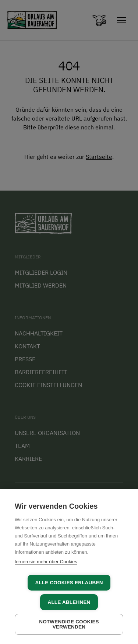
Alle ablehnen (69, 602)
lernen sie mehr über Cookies (46, 562)
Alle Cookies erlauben (69, 583)
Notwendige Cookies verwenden (69, 624)
